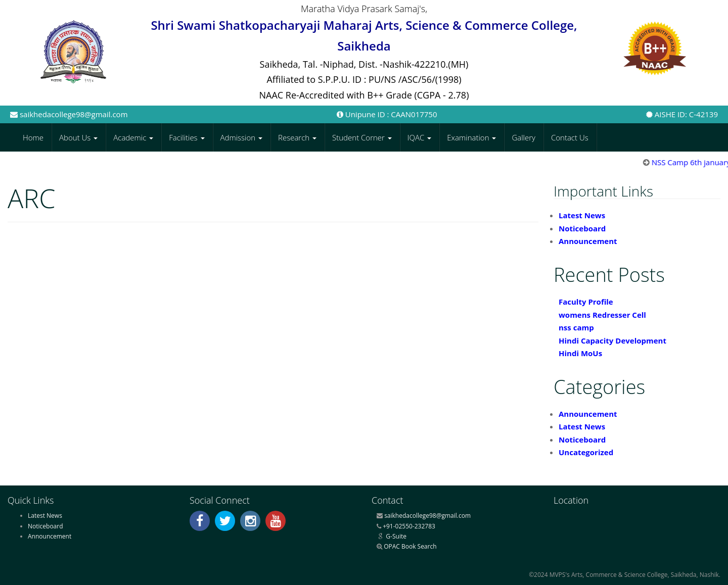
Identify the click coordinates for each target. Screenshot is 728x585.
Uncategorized (586, 452)
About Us (78, 137)
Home (33, 137)
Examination (471, 137)
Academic (133, 137)
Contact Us (570, 137)
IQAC (419, 137)
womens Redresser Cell (602, 315)
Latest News (582, 215)
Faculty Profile (586, 302)
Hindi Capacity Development (612, 340)
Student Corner (362, 137)
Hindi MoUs (580, 353)
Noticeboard (582, 228)
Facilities (187, 137)
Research (297, 137)
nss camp (576, 327)
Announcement (588, 241)
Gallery (524, 137)
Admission (242, 137)
